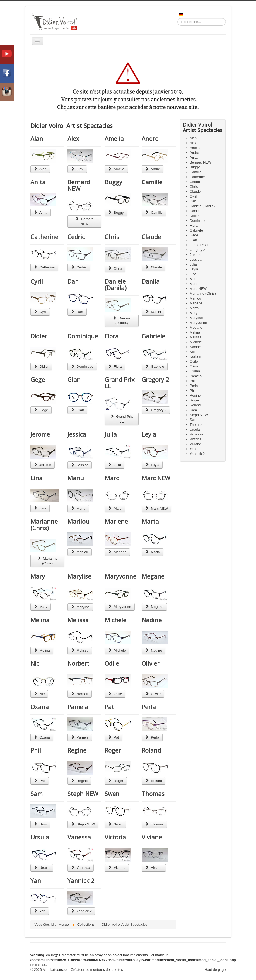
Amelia (114, 138)
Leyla (149, 434)
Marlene (116, 521)
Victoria (115, 837)
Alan (37, 138)
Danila (151, 281)
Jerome (40, 434)
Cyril (37, 281)
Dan (73, 281)
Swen (112, 794)
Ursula (40, 837)
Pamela (78, 707)
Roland (151, 750)
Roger (113, 750)
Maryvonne (120, 576)
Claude (151, 237)
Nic (35, 663)
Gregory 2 (155, 379)
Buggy (113, 182)
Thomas (153, 794)
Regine (77, 750)
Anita (38, 182)
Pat (109, 707)
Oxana (40, 707)
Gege (38, 379)
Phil (36, 750)
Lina (37, 478)
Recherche (177, 18)
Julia (111, 434)
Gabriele (153, 336)
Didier (39, 336)
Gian (74, 379)
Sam (37, 794)
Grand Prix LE (120, 383)
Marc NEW (156, 478)
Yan (36, 880)
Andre (150, 138)
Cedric (76, 237)
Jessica (77, 434)
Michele (115, 620)
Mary (38, 576)
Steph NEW (83, 794)
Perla (149, 707)
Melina (40, 620)
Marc (112, 478)
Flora (112, 336)
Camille (152, 182)
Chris (112, 237)
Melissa (78, 620)
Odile (112, 663)
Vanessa (79, 837)
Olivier (151, 663)
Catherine (44, 237)
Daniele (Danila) (116, 284)
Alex (73, 138)
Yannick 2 (81, 880)
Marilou (78, 521)
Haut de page (215, 970)
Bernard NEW (79, 185)
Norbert (78, 663)
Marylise (79, 576)
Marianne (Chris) (44, 525)
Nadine (152, 620)
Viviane (152, 837)
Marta (150, 521)
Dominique (83, 336)
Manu (76, 478)
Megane (153, 576)
